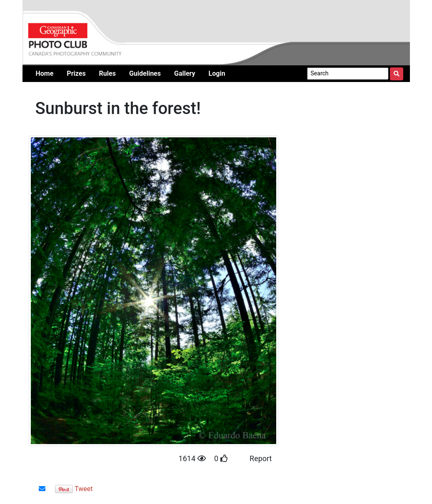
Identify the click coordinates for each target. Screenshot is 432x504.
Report (261, 458)
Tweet (84, 489)
